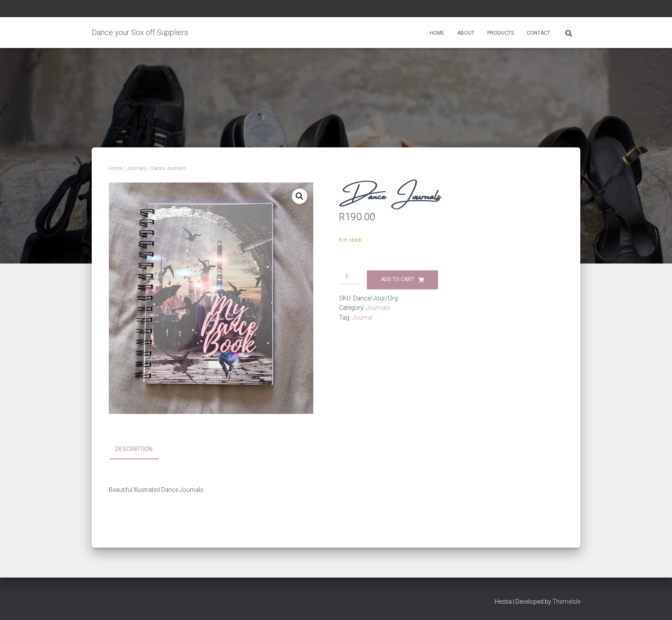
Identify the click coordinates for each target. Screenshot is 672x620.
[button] (300, 196)
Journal (362, 317)
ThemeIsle (566, 602)
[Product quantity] (350, 277)
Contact (538, 33)
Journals (137, 168)
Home (437, 33)
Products (501, 33)
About (466, 33)
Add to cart (397, 279)
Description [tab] (134, 449)
